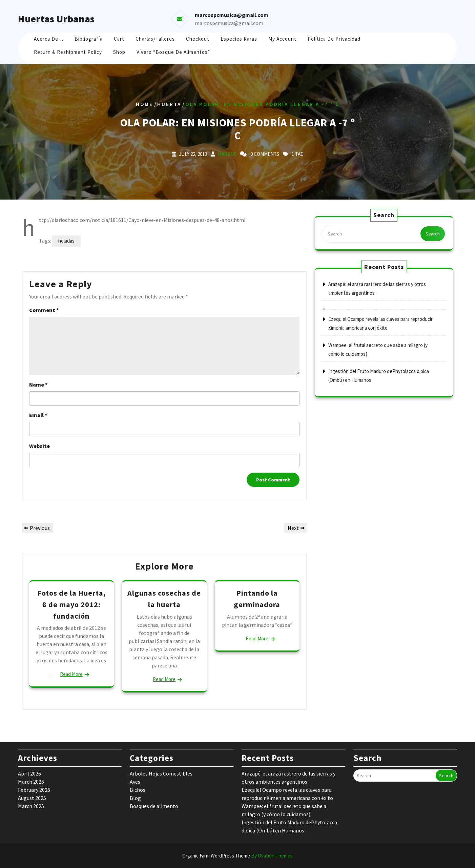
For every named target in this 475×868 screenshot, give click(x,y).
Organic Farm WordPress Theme (237, 856)
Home (144, 104)
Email (38, 415)
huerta (169, 104)
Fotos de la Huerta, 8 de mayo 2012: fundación (71, 604)
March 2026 (31, 782)
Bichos (138, 790)
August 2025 (32, 798)
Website (39, 446)
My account (282, 39)
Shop (119, 52)
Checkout (198, 39)
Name (38, 385)
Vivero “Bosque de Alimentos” (173, 52)
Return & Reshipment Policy (68, 52)
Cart (119, 39)
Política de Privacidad (334, 39)
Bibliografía (89, 39)
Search (433, 234)
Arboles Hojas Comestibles (161, 773)
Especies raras (239, 39)
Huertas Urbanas (56, 19)
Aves (135, 782)
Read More (71, 674)
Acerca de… (49, 39)
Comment (44, 310)
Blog (135, 798)
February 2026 (34, 790)
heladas (66, 241)
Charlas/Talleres (155, 39)
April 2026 (29, 773)
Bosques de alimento (154, 806)
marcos (227, 154)
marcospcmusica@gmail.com (229, 23)
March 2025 (31, 806)
